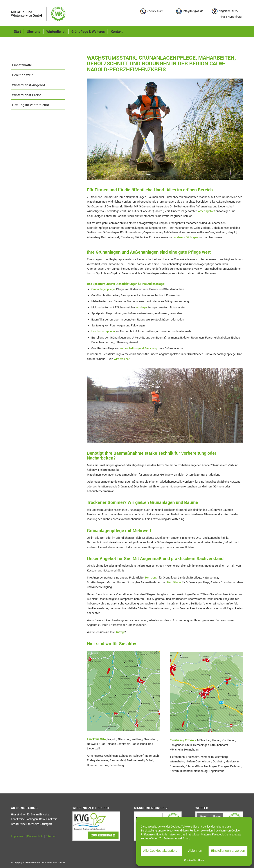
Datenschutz (35, 836)
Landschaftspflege (103, 331)
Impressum (18, 836)
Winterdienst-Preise (27, 95)
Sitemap (51, 836)
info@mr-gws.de (193, 11)
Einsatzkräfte (22, 65)
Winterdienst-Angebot (29, 85)
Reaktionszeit (22, 75)
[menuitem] (17, 31)
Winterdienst (122, 359)
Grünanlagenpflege (103, 289)
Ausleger (141, 307)
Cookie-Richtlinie (194, 860)
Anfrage (120, 632)
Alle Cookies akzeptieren (161, 851)
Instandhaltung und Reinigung (138, 348)
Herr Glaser (174, 582)
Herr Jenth (152, 577)
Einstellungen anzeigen (228, 851)
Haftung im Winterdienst (31, 105)
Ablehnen (195, 851)
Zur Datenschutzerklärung (175, 838)
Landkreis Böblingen (185, 237)
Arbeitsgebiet (206, 211)
